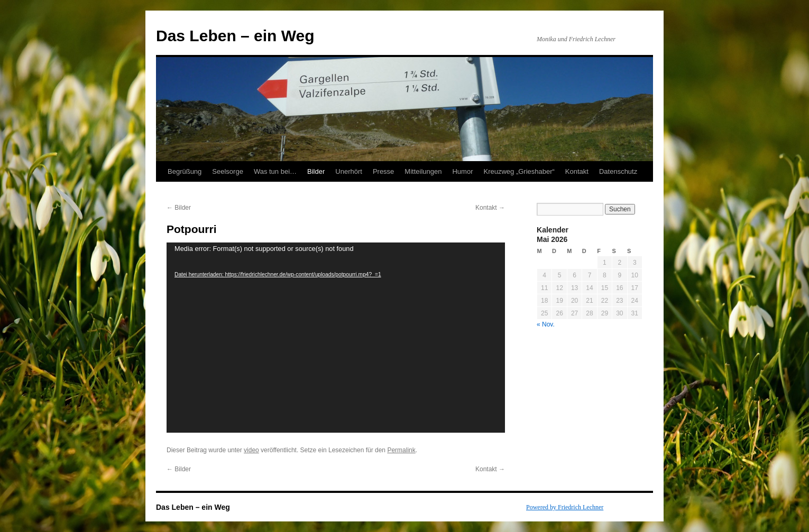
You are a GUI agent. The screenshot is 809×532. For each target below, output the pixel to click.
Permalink (401, 450)
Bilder (316, 171)
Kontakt (577, 171)
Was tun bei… (275, 171)
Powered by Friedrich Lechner (565, 507)
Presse (383, 171)
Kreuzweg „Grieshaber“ (519, 171)
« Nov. (546, 324)
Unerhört (349, 171)
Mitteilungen (423, 171)
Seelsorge (228, 171)
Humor (462, 171)
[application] (336, 338)
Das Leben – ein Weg (235, 36)
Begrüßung (185, 171)
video (251, 450)
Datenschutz (618, 171)
